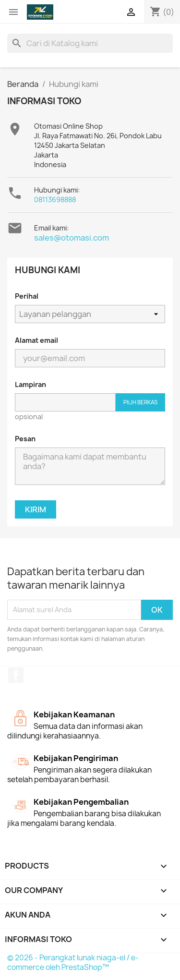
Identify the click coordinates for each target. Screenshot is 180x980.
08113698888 (55, 200)
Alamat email (36, 340)
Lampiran (30, 384)
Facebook (16, 675)
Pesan (25, 439)
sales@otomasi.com (72, 238)
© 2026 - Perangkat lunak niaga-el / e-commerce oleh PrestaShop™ (73, 962)
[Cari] (90, 43)
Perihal (27, 296)
